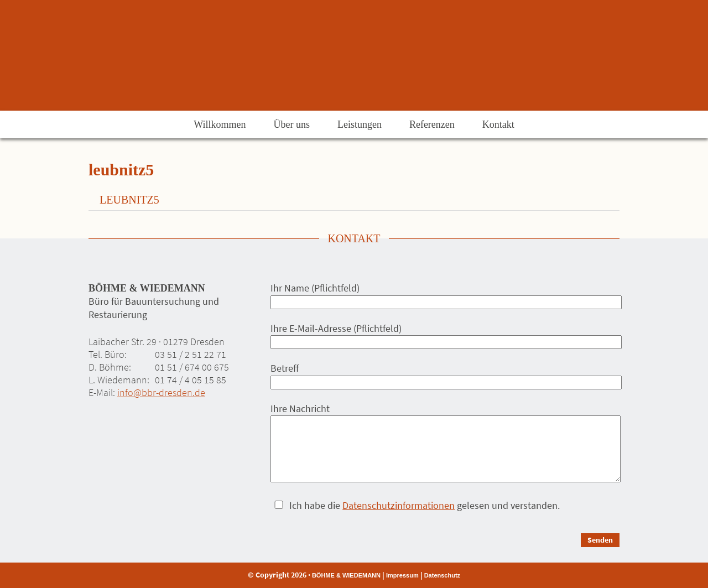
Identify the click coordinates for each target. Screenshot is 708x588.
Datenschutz (442, 575)
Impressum (402, 575)
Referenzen (432, 124)
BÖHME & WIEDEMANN (346, 575)
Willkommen (220, 124)
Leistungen (360, 124)
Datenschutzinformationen (399, 505)
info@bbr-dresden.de (161, 392)
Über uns (291, 124)
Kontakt (498, 124)
